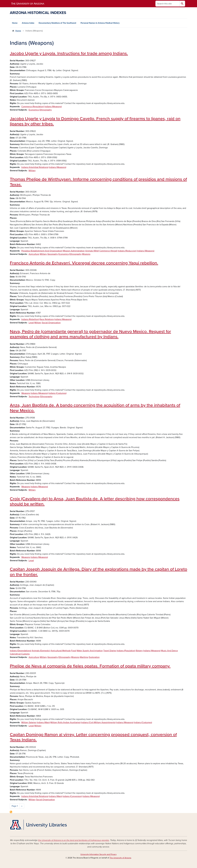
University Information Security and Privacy (99, 854)
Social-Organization (51, 323)
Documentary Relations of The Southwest (57, 23)
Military (32, 171)
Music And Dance (169, 651)
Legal (31, 323)
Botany (139, 651)
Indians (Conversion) (72, 796)
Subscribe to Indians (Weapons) (11, 812)
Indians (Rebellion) (30, 319)
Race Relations (47, 319)
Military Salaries (29, 722)
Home (15, 23)
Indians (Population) (126, 651)
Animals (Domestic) (41, 651)
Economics (34, 110)
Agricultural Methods (61, 651)
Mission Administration (74, 251)
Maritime (84, 657)
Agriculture (34, 254)
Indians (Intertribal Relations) (35, 167)
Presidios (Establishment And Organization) (42, 251)
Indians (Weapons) (53, 107)
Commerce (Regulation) (33, 107)
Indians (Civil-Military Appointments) (98, 722)
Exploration (94, 657)
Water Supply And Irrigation (90, 651)
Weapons (26, 393)
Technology (34, 397)
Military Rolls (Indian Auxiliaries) (65, 722)
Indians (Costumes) (57, 393)
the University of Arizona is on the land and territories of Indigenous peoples (74, 840)
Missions (86, 254)
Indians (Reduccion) (127, 251)
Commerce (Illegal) (108, 251)
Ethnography (46, 110)
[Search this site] (167, 4)
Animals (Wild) (92, 251)
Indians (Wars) (43, 722)
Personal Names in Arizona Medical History (100, 23)
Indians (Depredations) (21, 651)
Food (74, 651)
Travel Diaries (110, 651)
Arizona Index (28, 23)
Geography (53, 254)
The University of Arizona (120, 858)
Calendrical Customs (20, 654)
